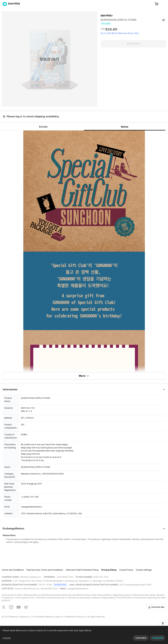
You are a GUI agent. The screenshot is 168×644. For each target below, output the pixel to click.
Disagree (7, 638)
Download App (156, 607)
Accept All (158, 638)
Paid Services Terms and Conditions (45, 570)
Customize (141, 638)
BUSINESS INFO (60, 585)
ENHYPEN (106, 16)
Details (43, 127)
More (84, 376)
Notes (125, 127)
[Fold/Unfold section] (84, 389)
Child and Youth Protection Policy (82, 570)
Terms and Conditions (13, 570)
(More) (88, 630)
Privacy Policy (109, 570)
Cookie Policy (126, 570)
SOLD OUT (133, 44)
